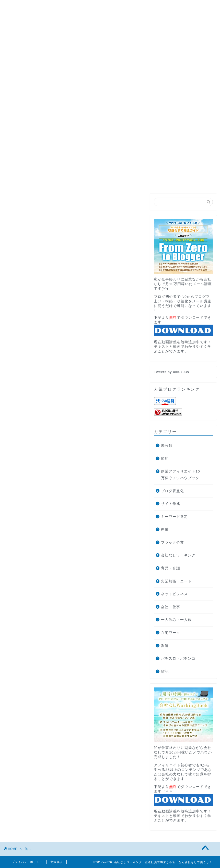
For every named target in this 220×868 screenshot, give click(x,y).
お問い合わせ (122, 87)
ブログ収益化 (172, 491)
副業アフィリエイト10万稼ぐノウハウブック (180, 475)
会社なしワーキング (178, 555)
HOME (18, 87)
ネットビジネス (174, 594)
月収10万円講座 (82, 87)
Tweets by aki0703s (171, 372)
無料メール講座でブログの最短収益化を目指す (110, 166)
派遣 (165, 646)
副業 (165, 529)
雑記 (165, 672)
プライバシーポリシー (27, 862)
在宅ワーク (171, 633)
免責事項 (56, 862)
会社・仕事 (171, 607)
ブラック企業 (172, 542)
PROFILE (46, 87)
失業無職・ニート (176, 581)
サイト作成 (171, 504)
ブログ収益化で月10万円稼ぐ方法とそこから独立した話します (69, 111)
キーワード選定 (174, 517)
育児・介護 (171, 568)
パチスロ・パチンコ (178, 659)
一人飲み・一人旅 (176, 620)
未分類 (167, 446)
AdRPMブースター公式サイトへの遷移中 (49, 99)
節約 (165, 459)
